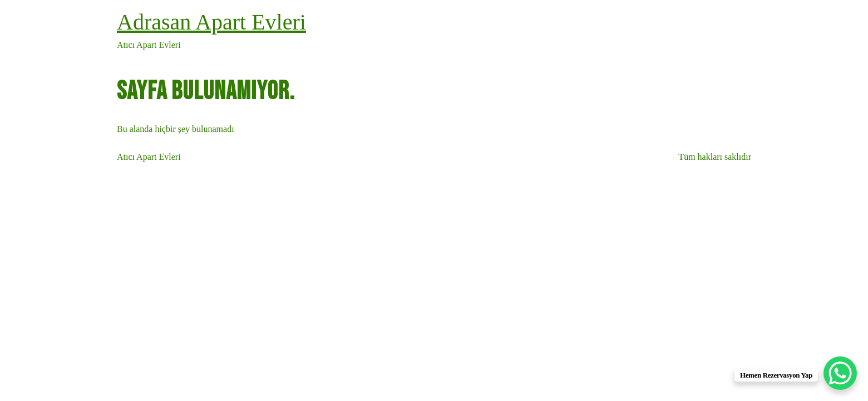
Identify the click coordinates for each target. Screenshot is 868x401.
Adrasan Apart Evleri (211, 22)
